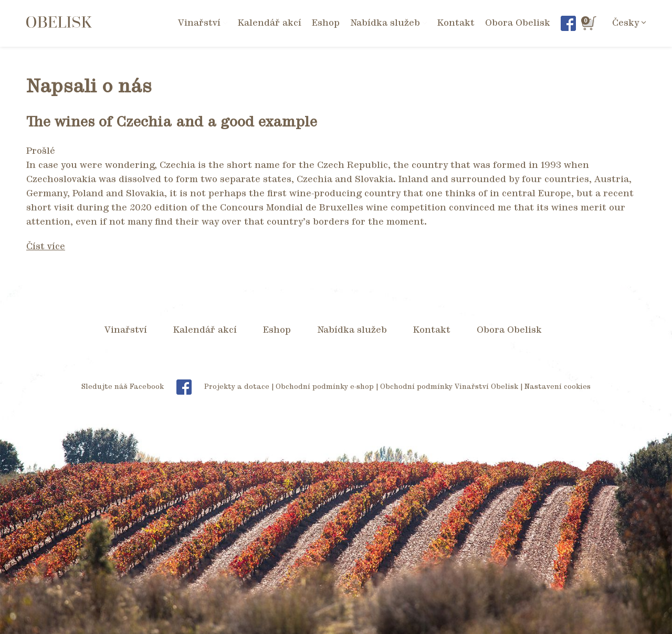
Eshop (326, 23)
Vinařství (126, 330)
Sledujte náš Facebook (142, 387)
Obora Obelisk (518, 23)
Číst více (46, 247)
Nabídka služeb (352, 330)
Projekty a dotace (237, 387)
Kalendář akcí (270, 23)
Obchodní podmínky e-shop (325, 387)
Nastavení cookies (558, 387)
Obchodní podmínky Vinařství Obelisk (449, 387)
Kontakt (456, 23)
